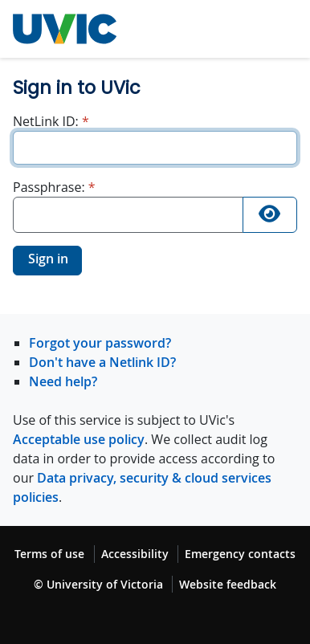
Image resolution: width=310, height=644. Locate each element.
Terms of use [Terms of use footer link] (49, 554)
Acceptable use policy (79, 439)
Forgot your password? (100, 343)
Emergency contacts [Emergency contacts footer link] (240, 554)
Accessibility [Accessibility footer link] (135, 554)
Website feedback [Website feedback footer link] (228, 584)
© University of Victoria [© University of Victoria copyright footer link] (98, 584)
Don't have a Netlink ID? (102, 362)
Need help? (63, 381)
